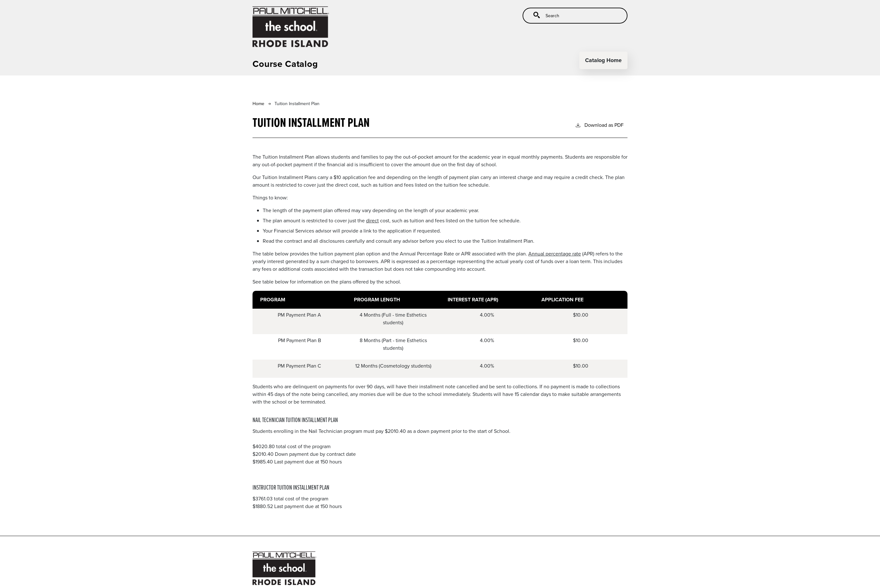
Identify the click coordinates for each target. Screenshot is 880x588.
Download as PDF (599, 125)
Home (258, 104)
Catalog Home (603, 60)
